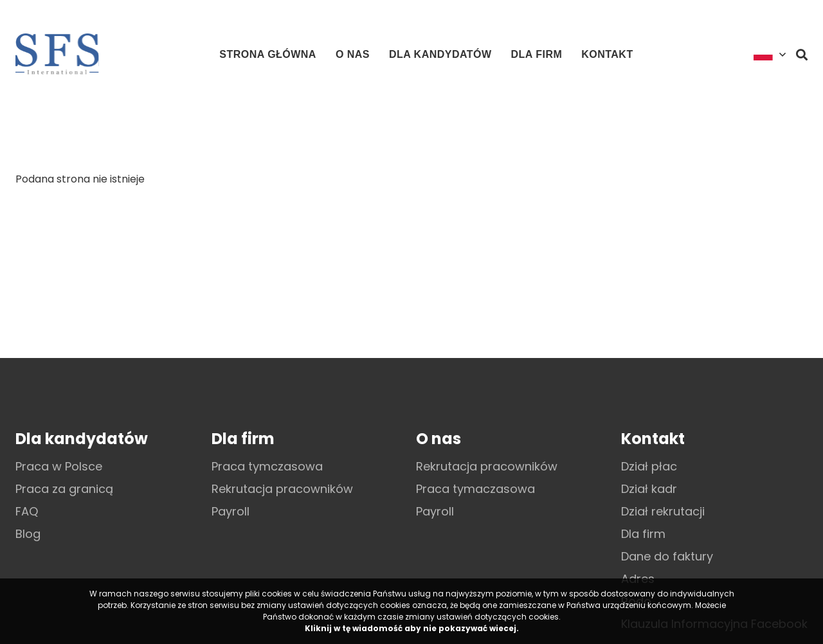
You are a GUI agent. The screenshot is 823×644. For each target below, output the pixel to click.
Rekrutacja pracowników (282, 489)
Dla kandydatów (440, 54)
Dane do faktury (667, 556)
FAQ (27, 511)
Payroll (231, 511)
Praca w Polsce (59, 466)
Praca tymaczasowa (475, 489)
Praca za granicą (64, 489)
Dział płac (649, 466)
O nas (353, 54)
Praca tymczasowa (267, 466)
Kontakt (607, 54)
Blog (28, 534)
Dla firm (537, 54)
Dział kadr (649, 489)
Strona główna (268, 54)
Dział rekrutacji (663, 511)
